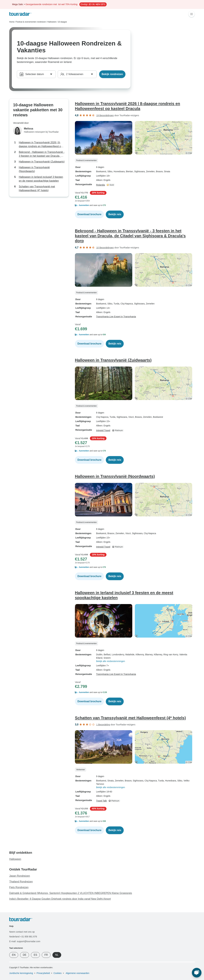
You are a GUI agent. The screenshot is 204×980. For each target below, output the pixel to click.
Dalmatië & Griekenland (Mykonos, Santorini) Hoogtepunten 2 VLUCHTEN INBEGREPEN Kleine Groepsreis (71, 893)
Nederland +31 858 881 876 (23, 937)
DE (25, 955)
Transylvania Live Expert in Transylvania (116, 317)
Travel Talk (101, 801)
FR (46, 955)
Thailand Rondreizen (21, 882)
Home (12, 22)
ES (35, 955)
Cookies (58, 973)
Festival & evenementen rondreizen (31, 22)
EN (14, 955)
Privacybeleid (43, 973)
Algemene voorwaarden (77, 973)
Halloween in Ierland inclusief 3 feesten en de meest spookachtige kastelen (41, 179)
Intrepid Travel (103, 430)
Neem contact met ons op (22, 932)
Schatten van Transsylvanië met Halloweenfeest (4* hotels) (37, 188)
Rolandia (100, 185)
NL (57, 955)
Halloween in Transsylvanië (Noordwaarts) (34, 169)
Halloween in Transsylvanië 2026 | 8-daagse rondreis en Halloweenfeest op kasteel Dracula (41, 145)
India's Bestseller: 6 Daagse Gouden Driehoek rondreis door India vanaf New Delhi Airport (60, 899)
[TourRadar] (20, 14)
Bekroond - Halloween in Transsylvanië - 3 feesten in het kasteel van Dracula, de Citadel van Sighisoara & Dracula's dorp (42, 154)
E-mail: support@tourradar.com (25, 941)
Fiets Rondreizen (19, 887)
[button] (135, 205)
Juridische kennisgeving (21, 973)
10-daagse (62, 22)
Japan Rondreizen (20, 876)
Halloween (52, 22)
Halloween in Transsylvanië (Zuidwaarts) (42, 162)
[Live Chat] (197, 973)
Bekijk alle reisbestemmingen (111, 661)
